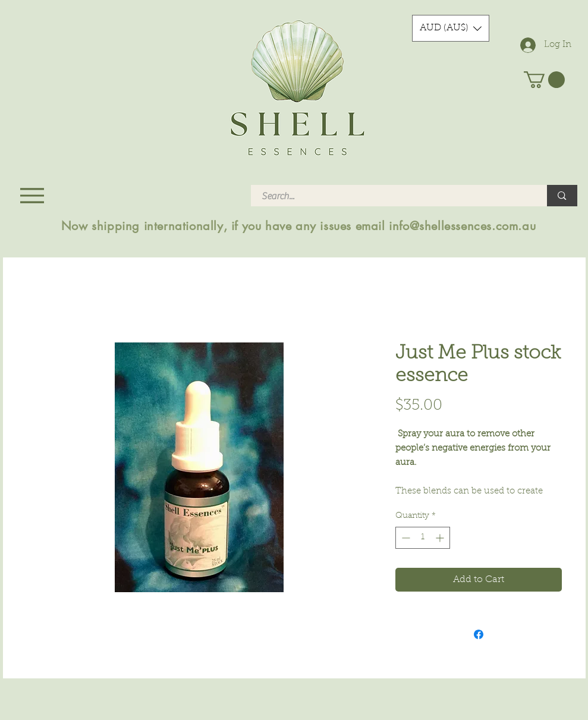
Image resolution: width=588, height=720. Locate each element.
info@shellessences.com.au (462, 226)
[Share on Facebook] (479, 634)
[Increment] (441, 538)
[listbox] (451, 28)
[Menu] (32, 195)
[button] (451, 28)
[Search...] (392, 196)
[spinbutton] (423, 538)
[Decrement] (405, 538)
